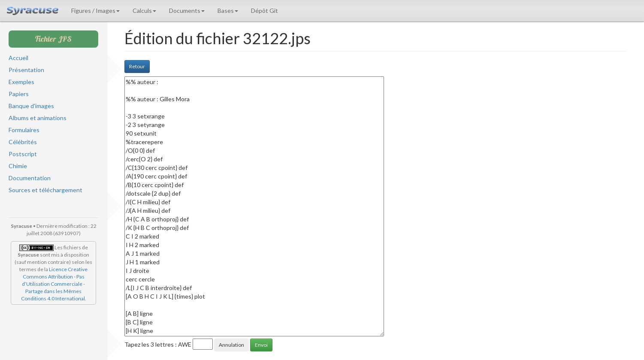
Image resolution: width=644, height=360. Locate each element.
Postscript (23, 154)
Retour (137, 66)
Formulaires (24, 130)
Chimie (18, 166)
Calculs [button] (144, 11)
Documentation (30, 178)
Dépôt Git (265, 11)
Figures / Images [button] (95, 11)
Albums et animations (38, 118)
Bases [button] (228, 11)
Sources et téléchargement (45, 190)
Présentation (26, 70)
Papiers (19, 94)
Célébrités (23, 142)
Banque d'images (31, 106)
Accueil (18, 58)
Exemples (21, 82)
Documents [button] (187, 11)
